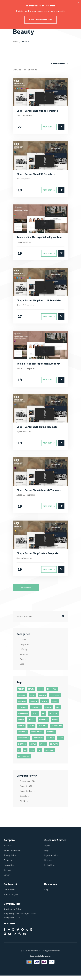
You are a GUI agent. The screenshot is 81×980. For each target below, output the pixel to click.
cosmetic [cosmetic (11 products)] (22, 706)
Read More (10, 928)
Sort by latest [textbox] (58, 64)
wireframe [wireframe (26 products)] (49, 755)
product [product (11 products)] (51, 736)
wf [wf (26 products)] (40, 755)
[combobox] (60, 64)
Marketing (25, 659)
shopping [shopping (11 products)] (22, 749)
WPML (23, 805)
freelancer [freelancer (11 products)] (36, 712)
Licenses (48, 865)
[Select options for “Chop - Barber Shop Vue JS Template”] (62, 128)
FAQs (47, 855)
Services (8, 874)
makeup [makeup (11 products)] (21, 724)
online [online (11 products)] (31, 730)
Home (16, 41)
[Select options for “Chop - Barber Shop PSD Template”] (62, 191)
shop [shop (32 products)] (61, 742)
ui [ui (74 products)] (19, 755)
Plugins (23, 664)
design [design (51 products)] (55, 706)
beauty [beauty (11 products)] (31, 693)
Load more (26, 592)
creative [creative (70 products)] (34, 706)
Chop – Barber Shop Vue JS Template (39, 111)
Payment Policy (52, 860)
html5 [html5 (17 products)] (35, 718)
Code (22, 668)
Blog (47, 894)
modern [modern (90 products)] (21, 730)
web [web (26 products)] (32, 755)
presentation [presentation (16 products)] (37, 736)
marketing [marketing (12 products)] (43, 724)
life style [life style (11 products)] (53, 718)
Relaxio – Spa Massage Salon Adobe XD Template (41, 366)
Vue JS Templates (25, 116)
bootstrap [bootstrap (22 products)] (52, 693)
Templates (25, 649)
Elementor (25, 791)
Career (7, 879)
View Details (49, 127)
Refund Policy (51, 870)
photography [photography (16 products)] (56, 730)
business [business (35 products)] (22, 700)
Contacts (8, 865)
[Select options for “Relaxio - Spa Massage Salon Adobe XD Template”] (62, 383)
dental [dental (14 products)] (45, 706)
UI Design (24, 654)
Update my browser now (41, 20)
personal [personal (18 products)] (43, 730)
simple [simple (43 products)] (33, 749)
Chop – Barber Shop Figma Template (39, 430)
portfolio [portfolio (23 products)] (22, 736)
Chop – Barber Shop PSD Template (37, 175)
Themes (24, 644)
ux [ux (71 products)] (25, 755)
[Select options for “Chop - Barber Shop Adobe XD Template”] (62, 510)
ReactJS (24, 800)
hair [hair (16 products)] (58, 712)
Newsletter (9, 870)
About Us (8, 850)
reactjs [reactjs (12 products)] (51, 742)
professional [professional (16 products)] (24, 742)
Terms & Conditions (13, 855)
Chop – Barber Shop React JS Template (40, 302)
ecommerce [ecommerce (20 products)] (22, 712)
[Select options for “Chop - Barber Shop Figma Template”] (62, 446)
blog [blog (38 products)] (41, 693)
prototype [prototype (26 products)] (38, 742)
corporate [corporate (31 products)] (55, 700)
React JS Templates (26, 307)
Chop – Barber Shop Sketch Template (39, 557)
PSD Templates (24, 180)
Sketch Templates (25, 562)
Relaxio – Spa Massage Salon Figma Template (41, 238)
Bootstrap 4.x (26, 786)
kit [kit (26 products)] (44, 718)
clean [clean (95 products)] (32, 700)
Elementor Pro (27, 795)
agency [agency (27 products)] (21, 693)
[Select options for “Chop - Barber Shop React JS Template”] (62, 319)
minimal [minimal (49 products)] (55, 724)
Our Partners (10, 894)
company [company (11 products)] (43, 700)
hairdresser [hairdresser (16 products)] (23, 718)
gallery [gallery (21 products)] (48, 712)
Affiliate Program (12, 899)
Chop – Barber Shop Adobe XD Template (41, 494)
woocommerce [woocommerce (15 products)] (24, 761)
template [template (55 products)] (54, 749)
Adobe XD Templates (26, 371)
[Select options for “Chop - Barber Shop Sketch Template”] (62, 574)
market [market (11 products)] (32, 724)
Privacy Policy (10, 860)
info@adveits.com (12, 922)
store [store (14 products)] (43, 749)
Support (48, 850)
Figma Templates (25, 243)
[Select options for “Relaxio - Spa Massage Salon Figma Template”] (62, 255)
